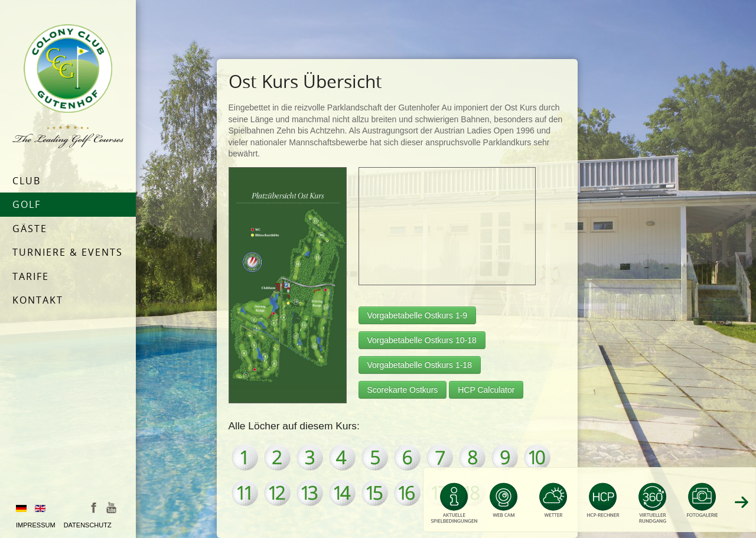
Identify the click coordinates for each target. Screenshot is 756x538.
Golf (27, 204)
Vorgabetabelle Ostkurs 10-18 (422, 340)
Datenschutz (88, 525)
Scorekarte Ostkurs (403, 390)
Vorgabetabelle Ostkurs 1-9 (418, 315)
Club (27, 181)
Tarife (31, 276)
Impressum (36, 525)
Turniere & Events (68, 252)
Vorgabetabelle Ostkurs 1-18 (420, 365)
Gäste (30, 229)
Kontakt (38, 300)
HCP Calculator (486, 390)
